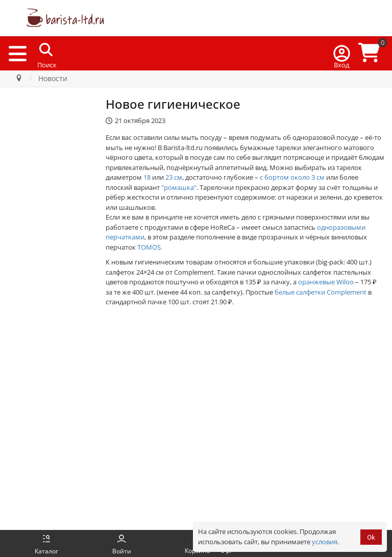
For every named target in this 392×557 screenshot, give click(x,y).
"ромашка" (179, 187)
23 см (174, 177)
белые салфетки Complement (321, 292)
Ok (371, 537)
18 (147, 177)
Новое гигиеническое (173, 104)
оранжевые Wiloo (326, 282)
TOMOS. (150, 247)
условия (325, 542)
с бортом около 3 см (292, 177)
